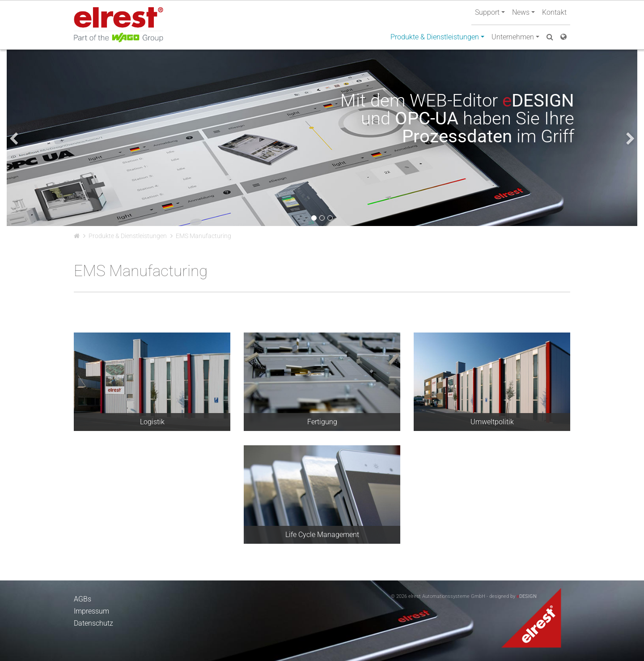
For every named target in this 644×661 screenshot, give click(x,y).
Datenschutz (93, 623)
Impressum (91, 611)
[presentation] (14, 139)
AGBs (83, 599)
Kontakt (554, 12)
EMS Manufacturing (203, 236)
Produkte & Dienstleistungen (128, 236)
